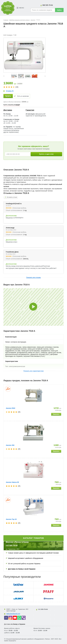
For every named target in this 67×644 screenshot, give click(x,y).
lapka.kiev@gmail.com (13, 614)
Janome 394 (10, 445)
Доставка (8, 110)
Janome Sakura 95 (12, 482)
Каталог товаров (34, 538)
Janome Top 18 (11, 519)
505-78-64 (48, 5)
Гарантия (30, 110)
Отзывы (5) (10, 91)
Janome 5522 (11, 408)
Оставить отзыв (12, 197)
